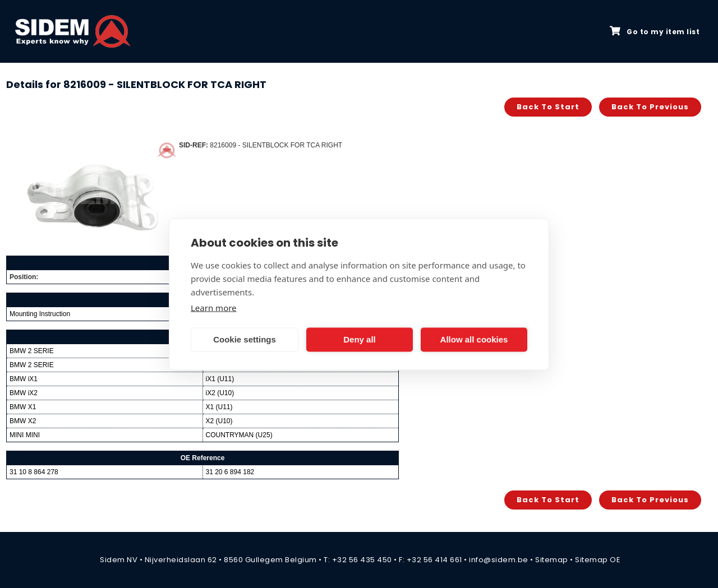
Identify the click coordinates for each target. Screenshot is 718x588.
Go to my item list (655, 31)
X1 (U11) (219, 407)
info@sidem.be (499, 560)
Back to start (548, 107)
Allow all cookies (474, 339)
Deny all (360, 339)
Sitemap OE (598, 560)
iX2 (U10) (220, 393)
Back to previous (650, 107)
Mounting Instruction (40, 314)
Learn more (214, 307)
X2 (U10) (219, 421)
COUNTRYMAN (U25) (239, 435)
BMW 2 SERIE (32, 351)
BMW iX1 (24, 379)
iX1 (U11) (220, 379)
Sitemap (552, 560)
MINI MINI (25, 435)
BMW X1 (23, 407)
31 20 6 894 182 (230, 472)
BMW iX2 (24, 393)
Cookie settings (245, 339)
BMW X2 (23, 421)
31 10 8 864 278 (34, 472)
